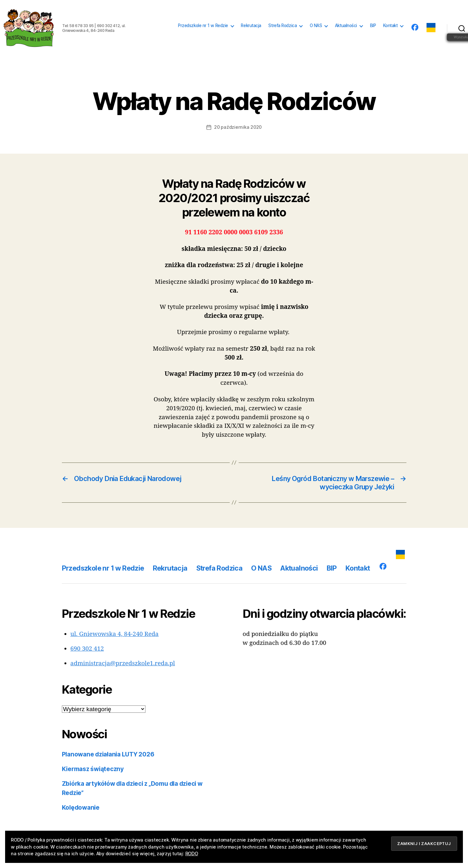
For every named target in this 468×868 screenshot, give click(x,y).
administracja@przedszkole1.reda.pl (123, 663)
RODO (192, 853)
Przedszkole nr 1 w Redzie (203, 26)
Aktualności (346, 26)
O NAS (316, 26)
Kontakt (390, 26)
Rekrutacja (251, 26)
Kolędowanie (81, 808)
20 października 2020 (238, 127)
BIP (373, 26)
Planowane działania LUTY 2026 (108, 754)
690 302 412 (87, 649)
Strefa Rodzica (282, 26)
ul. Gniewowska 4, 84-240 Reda (115, 634)
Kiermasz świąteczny (93, 769)
